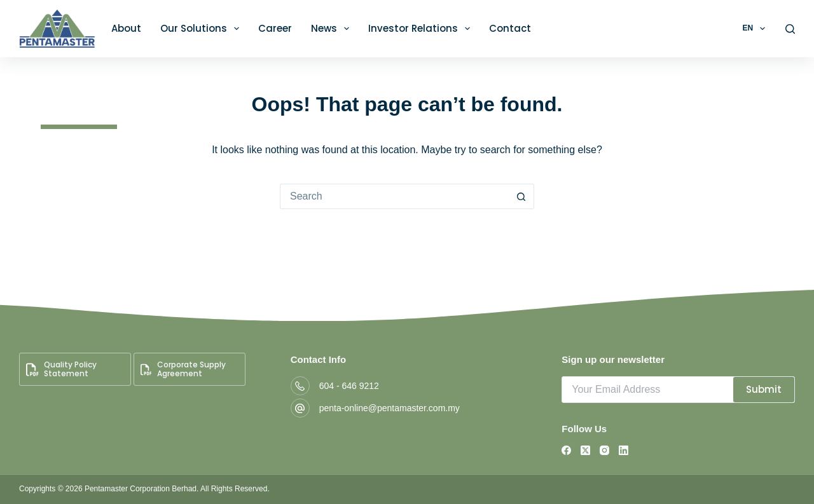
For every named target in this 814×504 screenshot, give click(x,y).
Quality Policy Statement (61, 369)
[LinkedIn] (624, 450)
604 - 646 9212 (349, 386)
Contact (510, 28)
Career (275, 28)
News (333, 29)
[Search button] (521, 196)
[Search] (790, 29)
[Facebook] (566, 450)
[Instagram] (604, 450)
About (126, 28)
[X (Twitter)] (585, 450)
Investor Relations (422, 29)
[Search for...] (394, 196)
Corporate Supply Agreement (183, 369)
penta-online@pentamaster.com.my (390, 408)
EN (756, 29)
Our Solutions (202, 29)
